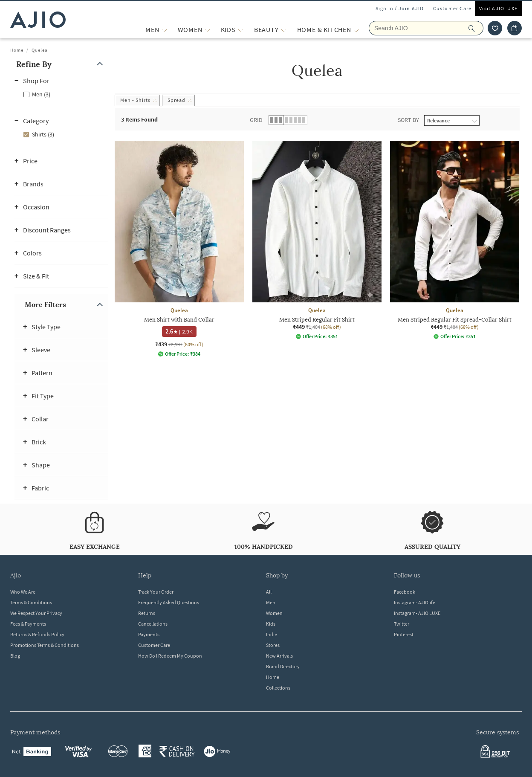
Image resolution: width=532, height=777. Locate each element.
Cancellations (153, 624)
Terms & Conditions (31, 602)
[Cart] (515, 28)
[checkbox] (61, 94)
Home (17, 50)
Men (271, 602)
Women (274, 613)
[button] (61, 64)
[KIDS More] (241, 30)
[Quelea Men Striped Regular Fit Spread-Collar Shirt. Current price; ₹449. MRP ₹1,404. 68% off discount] (455, 240)
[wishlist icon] (495, 28)
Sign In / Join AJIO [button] (400, 8)
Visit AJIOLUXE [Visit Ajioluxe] (498, 8)
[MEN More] (164, 30)
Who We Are (23, 592)
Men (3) (41, 94)
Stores (273, 645)
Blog (15, 656)
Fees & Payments (28, 624)
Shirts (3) (43, 134)
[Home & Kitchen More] (356, 30)
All (269, 592)
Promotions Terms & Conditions (45, 645)
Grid (256, 120)
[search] (476, 28)
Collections (278, 688)
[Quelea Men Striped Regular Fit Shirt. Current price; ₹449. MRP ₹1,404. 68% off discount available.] (317, 240)
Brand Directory (283, 666)
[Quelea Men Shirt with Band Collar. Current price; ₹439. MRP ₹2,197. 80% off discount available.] (179, 249)
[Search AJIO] (426, 28)
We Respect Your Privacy (36, 613)
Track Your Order (156, 592)
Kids (271, 624)
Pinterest (404, 634)
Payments (149, 634)
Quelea (40, 50)
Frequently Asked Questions (169, 602)
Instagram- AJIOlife (415, 602)
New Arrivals (279, 656)
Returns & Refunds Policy (37, 634)
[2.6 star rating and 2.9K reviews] (179, 332)
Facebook (405, 592)
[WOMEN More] (207, 30)
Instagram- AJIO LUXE (417, 613)
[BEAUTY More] (284, 30)
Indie (272, 634)
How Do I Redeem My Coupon (170, 656)
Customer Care (452, 8)
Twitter (402, 624)
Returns (147, 613)
